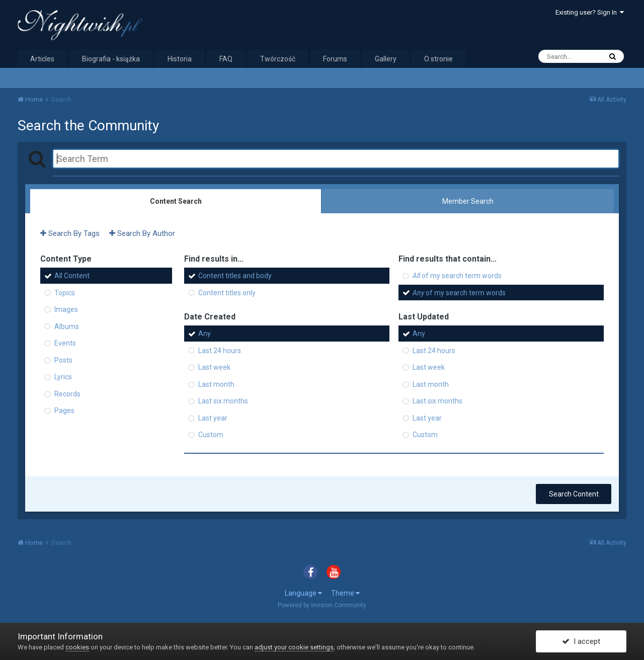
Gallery (386, 59)
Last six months (223, 401)
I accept (581, 641)
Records (67, 393)
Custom (211, 435)
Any (205, 334)
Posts (63, 360)
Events (65, 343)
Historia (180, 59)
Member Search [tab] (468, 201)
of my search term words (457, 276)
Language (303, 593)
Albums (67, 326)
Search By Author (142, 233)
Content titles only (227, 292)
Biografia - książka (111, 59)
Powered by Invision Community (322, 605)
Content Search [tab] (176, 201)
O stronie (438, 59)
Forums (335, 59)
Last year (213, 418)
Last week (214, 367)
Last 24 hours (220, 350)
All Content (72, 276)
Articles (42, 59)
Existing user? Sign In (590, 12)
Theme (345, 593)
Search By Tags (70, 233)
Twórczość (278, 59)
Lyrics (63, 377)
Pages (64, 410)
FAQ (226, 59)
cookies (77, 647)
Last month (216, 384)
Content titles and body (235, 276)
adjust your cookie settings (294, 647)
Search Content (574, 494)
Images (66, 309)
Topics (65, 292)
